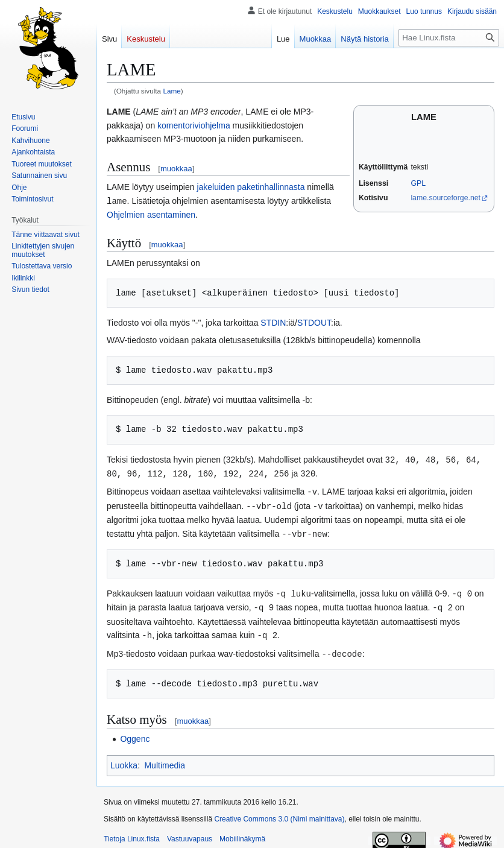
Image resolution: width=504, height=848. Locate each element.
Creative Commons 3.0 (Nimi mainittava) (279, 813)
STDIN (273, 322)
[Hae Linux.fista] (449, 38)
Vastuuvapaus (190, 833)
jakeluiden (216, 187)
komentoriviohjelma (194, 125)
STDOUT (314, 322)
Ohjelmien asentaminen (151, 214)
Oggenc (135, 733)
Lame (172, 91)
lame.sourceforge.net (446, 198)
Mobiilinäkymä (242, 833)
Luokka (124, 759)
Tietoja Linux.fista (132, 833)
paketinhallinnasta (271, 187)
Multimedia (165, 759)
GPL (418, 183)
